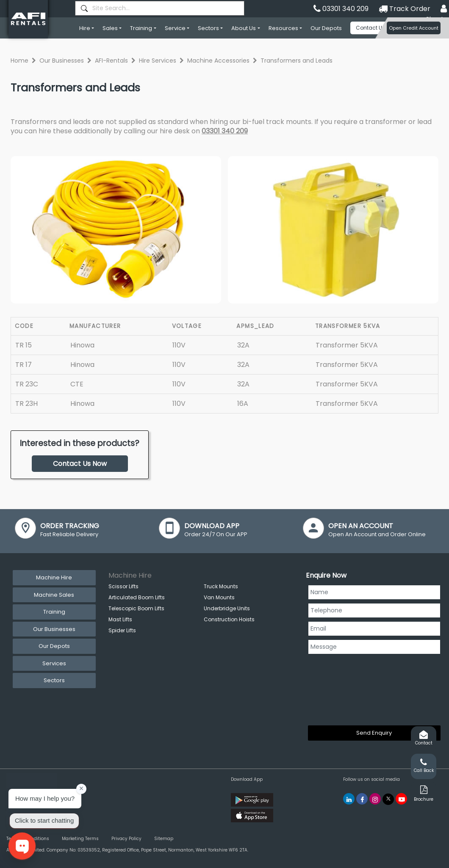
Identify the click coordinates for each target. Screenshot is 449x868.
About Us (244, 28)
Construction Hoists (229, 619)
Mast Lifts (120, 619)
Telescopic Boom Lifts (136, 608)
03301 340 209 (225, 131)
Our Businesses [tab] (54, 629)
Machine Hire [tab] (54, 577)
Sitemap (164, 839)
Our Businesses (62, 61)
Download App (247, 779)
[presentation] (343, 688)
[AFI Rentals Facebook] (362, 799)
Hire (85, 28)
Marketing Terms (80, 839)
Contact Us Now (80, 464)
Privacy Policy (126, 839)
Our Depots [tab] (54, 646)
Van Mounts (219, 597)
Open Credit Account (414, 28)
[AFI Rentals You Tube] (401, 799)
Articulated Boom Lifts (137, 597)
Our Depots (326, 28)
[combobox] (160, 8)
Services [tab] (54, 663)
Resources (283, 28)
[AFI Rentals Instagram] (375, 799)
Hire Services (158, 61)
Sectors (208, 28)
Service (175, 28)
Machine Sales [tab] (54, 595)
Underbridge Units (227, 608)
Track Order (405, 9)
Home (19, 61)
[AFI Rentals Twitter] (388, 799)
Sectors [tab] (54, 680)
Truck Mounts (221, 586)
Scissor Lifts (123, 586)
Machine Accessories (218, 61)
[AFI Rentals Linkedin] (349, 799)
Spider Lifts (122, 630)
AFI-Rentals (111, 61)
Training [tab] (54, 612)
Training (141, 28)
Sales (110, 28)
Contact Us (370, 28)
